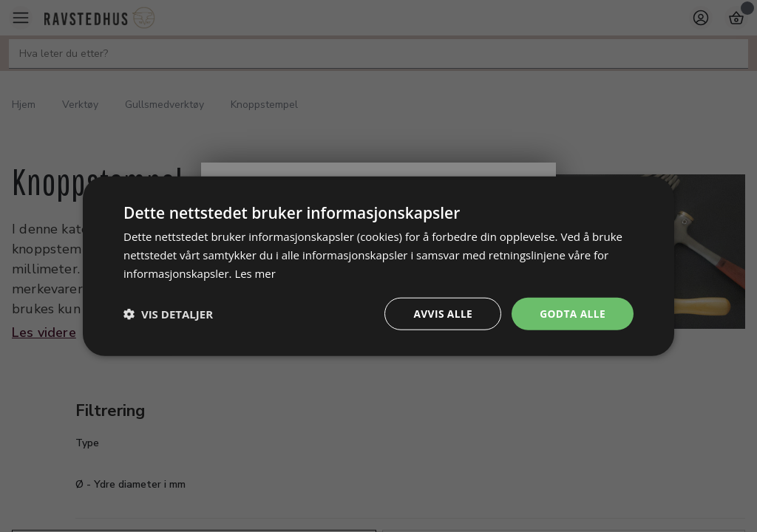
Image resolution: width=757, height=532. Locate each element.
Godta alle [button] (572, 313)
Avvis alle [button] (441, 313)
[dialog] (378, 266)
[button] (168, 313)
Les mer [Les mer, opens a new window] (255, 273)
